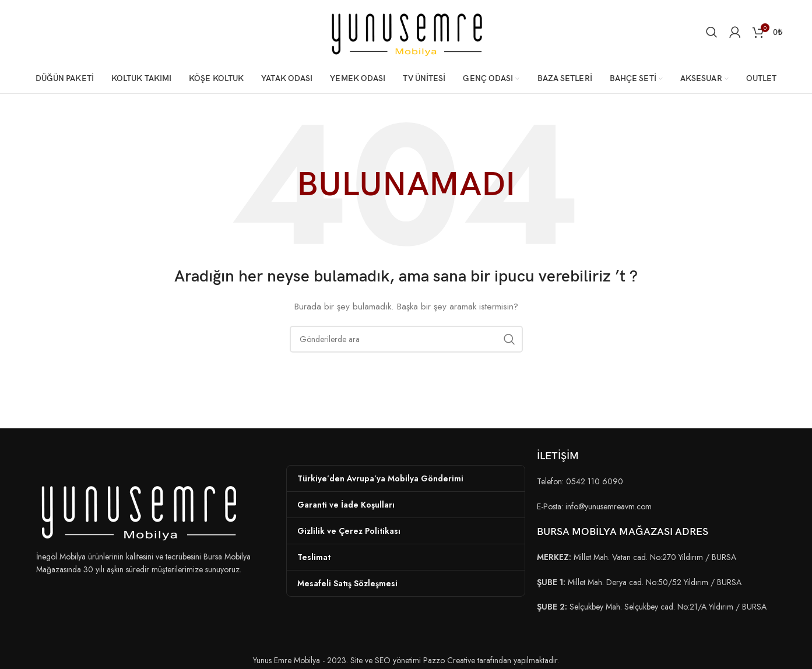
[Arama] (712, 32)
